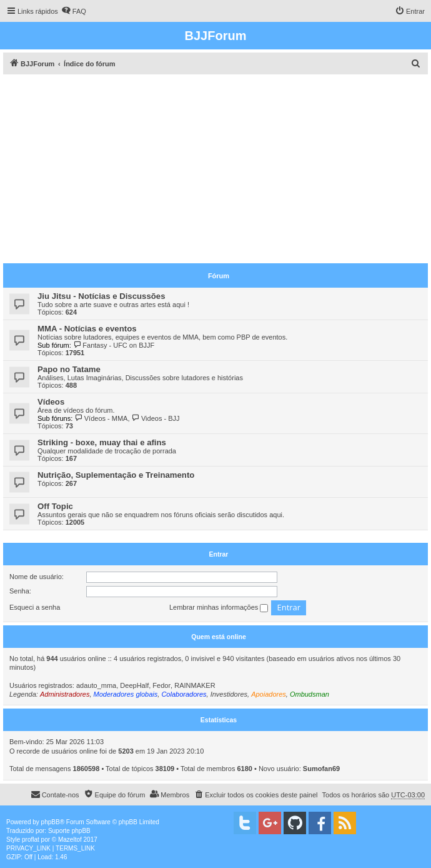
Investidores (229, 694)
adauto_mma (96, 685)
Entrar (219, 554)
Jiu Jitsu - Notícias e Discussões (101, 296)
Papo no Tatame (69, 369)
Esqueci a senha (35, 607)
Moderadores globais (126, 694)
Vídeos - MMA (101, 418)
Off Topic (55, 506)
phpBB (51, 822)
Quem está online (219, 637)
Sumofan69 (321, 769)
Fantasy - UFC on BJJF (114, 345)
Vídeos (51, 402)
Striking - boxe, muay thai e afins (102, 442)
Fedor (161, 685)
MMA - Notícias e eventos (87, 329)
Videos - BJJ (156, 418)
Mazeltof (70, 840)
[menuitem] (74, 11)
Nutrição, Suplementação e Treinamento (116, 475)
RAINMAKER (195, 685)
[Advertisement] (217, 168)
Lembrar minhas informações (219, 608)
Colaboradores (184, 694)
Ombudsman (310, 694)
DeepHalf (134, 685)
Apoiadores (269, 694)
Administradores (65, 694)
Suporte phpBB (69, 831)
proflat (31, 840)
